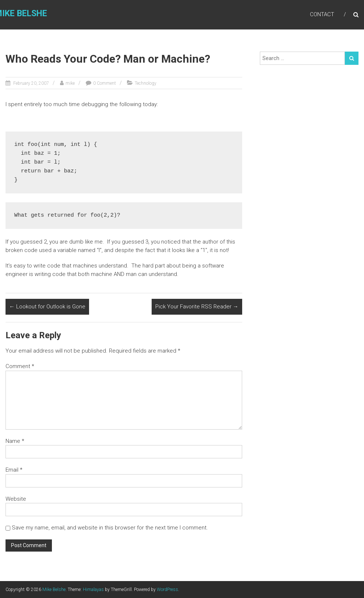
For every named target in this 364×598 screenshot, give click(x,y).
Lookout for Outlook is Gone (47, 307)
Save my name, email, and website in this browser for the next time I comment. (110, 528)
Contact (322, 14)
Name (15, 441)
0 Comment (105, 83)
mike (70, 83)
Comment (20, 366)
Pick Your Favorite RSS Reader (197, 307)
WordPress (167, 590)
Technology (146, 83)
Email (14, 470)
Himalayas (93, 590)
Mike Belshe (54, 590)
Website (16, 499)
